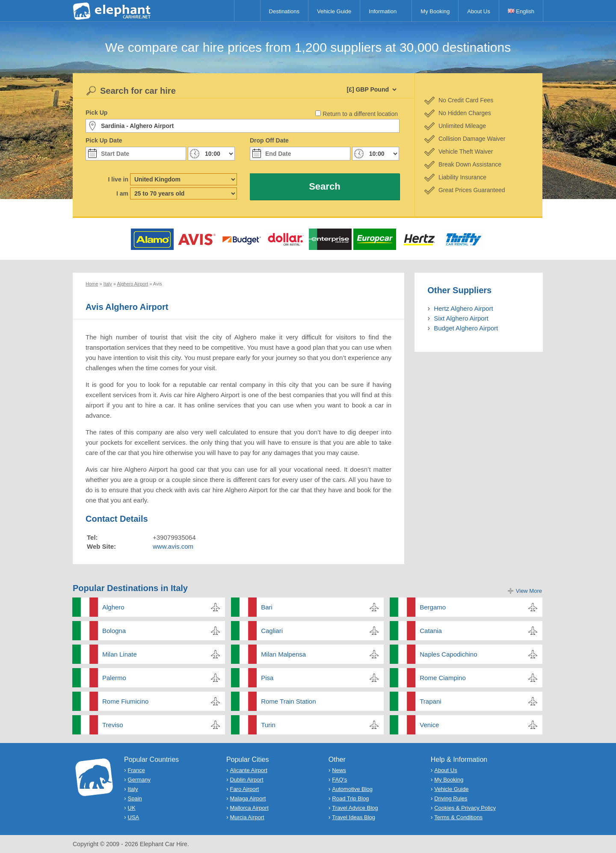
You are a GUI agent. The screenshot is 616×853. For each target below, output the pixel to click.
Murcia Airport (247, 817)
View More (529, 591)
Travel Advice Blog (355, 808)
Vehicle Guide (334, 11)
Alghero (113, 607)
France (136, 770)
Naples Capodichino (448, 654)
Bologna (114, 631)
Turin (268, 725)
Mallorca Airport (249, 808)
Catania (431, 631)
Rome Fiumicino (125, 701)
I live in (118, 179)
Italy (133, 789)
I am (122, 193)
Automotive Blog (352, 789)
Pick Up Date (104, 140)
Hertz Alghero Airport (463, 308)
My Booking (435, 11)
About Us (478, 11)
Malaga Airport (248, 798)
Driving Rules (451, 798)
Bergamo (433, 607)
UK (132, 808)
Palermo (114, 678)
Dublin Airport (246, 780)
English (521, 11)
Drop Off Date (269, 140)
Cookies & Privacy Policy (465, 808)
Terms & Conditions (458, 817)
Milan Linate (120, 654)
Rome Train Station (288, 701)
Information (383, 11)
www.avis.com (173, 546)
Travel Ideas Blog (354, 817)
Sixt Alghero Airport (461, 318)
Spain (135, 798)
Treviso (113, 725)
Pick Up (96, 113)
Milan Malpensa (283, 654)
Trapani (430, 701)
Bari (267, 607)
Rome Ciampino (443, 678)
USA (134, 817)
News (339, 770)
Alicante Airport (248, 770)
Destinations (284, 11)
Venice (429, 725)
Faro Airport (244, 789)
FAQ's (339, 780)
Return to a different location (360, 114)
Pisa (267, 678)
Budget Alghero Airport (466, 328)
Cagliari (272, 631)
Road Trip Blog (350, 798)
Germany (139, 780)
